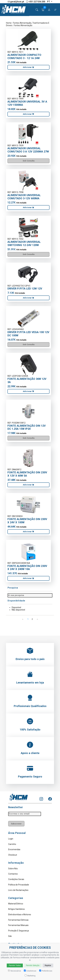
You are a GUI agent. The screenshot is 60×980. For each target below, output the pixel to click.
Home (9, 23)
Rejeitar (48, 965)
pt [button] (49, 2)
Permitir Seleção (33, 965)
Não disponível (18, 610)
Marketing (30, 976)
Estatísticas (30, 971)
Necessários (14, 971)
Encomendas (14, 849)
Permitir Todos (15, 965)
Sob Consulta (29, 161)
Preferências (46, 971)
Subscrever (16, 824)
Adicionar (28, 67)
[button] (43, 10)
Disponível (16, 607)
